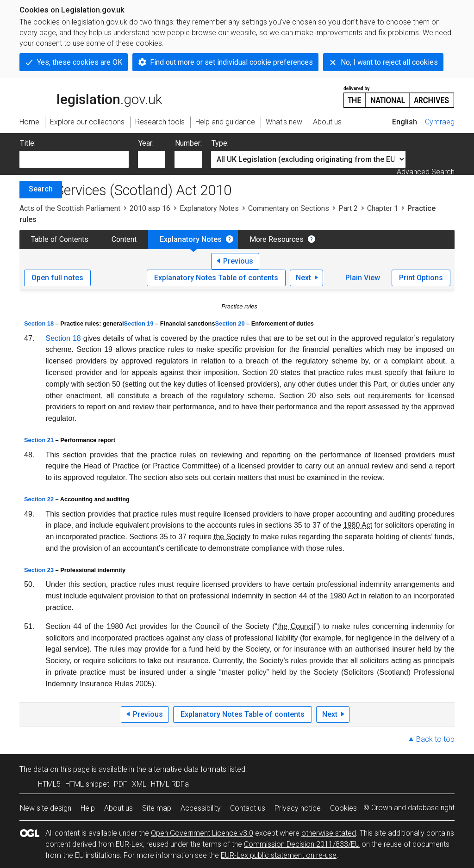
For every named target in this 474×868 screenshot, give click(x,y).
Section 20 (230, 323)
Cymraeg (440, 122)
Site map (157, 808)
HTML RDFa (170, 784)
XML (139, 784)
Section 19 (139, 323)
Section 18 (39, 323)
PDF (121, 784)
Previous (238, 261)
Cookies (343, 808)
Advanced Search (426, 172)
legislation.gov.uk (91, 96)
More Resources (277, 239)
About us (118, 808)
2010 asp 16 (150, 208)
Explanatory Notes (209, 208)
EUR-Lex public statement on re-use (279, 855)
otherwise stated (329, 833)
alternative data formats (187, 769)
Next (303, 278)
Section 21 (39, 440)
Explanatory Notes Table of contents (216, 278)
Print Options (421, 278)
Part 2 (348, 208)
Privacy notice (298, 808)
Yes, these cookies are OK (80, 62)
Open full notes (57, 278)
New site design (46, 808)
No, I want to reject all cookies (389, 62)
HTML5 (49, 784)
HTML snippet (87, 784)
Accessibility (201, 808)
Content (124, 239)
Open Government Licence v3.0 (202, 833)
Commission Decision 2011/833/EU (302, 844)
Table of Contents (60, 239)
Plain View (363, 278)
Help (88, 808)
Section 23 (39, 570)
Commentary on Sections (289, 208)
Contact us (248, 808)
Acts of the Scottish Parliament (70, 208)
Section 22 (39, 499)
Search (41, 189)
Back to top (435, 739)
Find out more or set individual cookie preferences (231, 62)
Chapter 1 (383, 208)
